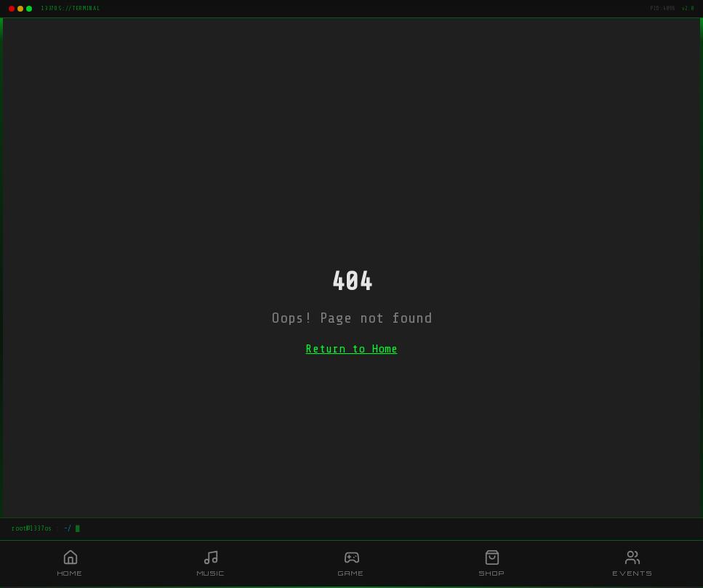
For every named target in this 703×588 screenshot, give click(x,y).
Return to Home (352, 349)
